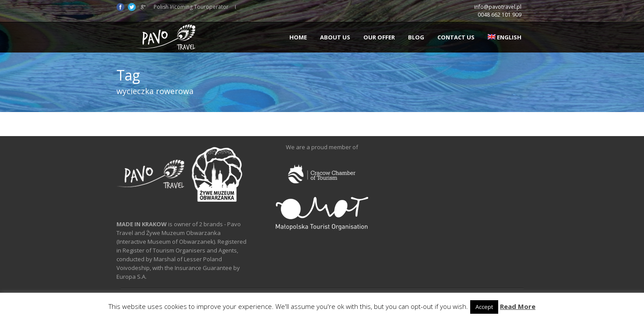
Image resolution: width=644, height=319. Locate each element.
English (505, 37)
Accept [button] (484, 307)
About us (335, 37)
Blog (416, 37)
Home (298, 37)
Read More (518, 306)
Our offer (379, 37)
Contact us (456, 37)
